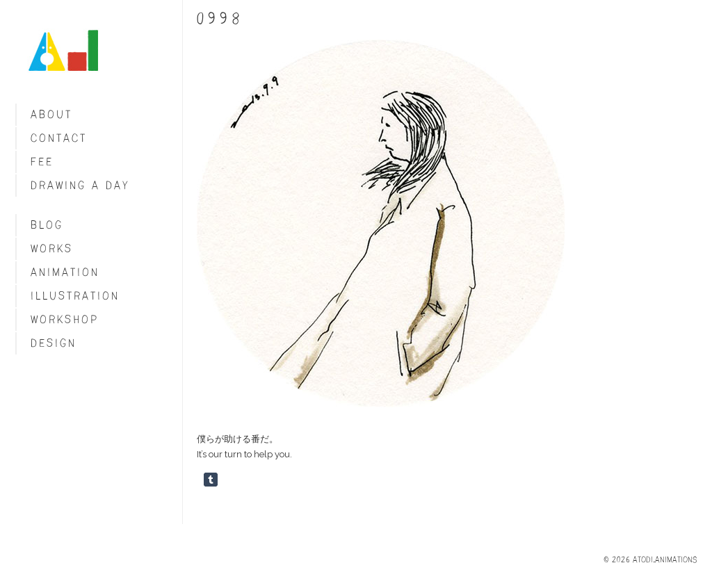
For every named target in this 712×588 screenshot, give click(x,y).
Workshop (65, 319)
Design (54, 343)
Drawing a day (80, 185)
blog (47, 225)
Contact (59, 138)
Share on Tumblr (211, 480)
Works (52, 248)
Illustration (75, 296)
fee (42, 162)
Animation (65, 272)
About (51, 114)
